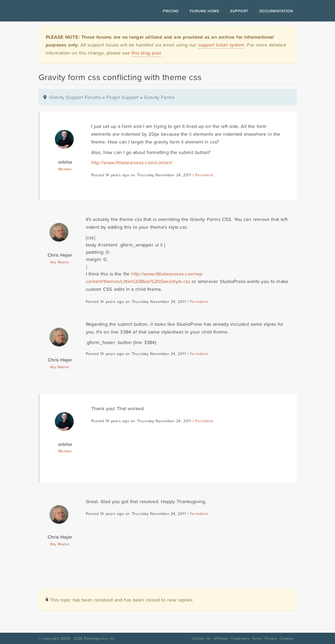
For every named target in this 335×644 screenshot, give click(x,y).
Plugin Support (122, 97)
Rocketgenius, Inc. (100, 638)
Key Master (60, 262)
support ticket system (221, 45)
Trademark (240, 638)
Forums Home (204, 11)
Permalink (204, 175)
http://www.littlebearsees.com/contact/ (132, 162)
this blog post (146, 53)
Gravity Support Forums (75, 97)
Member (65, 169)
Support (239, 11)
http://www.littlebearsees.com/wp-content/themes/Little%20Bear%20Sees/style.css (145, 278)
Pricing (171, 11)
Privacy (271, 638)
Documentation (276, 11)
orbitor (65, 162)
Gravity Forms (159, 97)
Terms (257, 638)
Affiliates (221, 638)
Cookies (287, 638)
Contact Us (201, 638)
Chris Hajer (60, 255)
